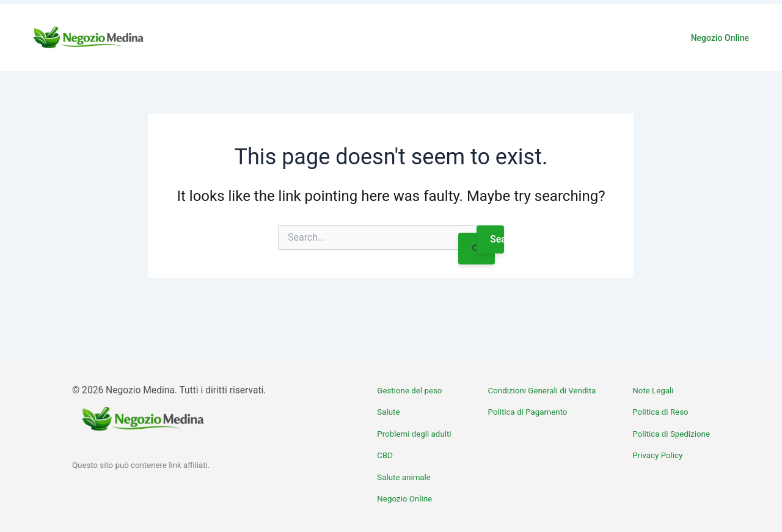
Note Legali (653, 391)
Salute (388, 412)
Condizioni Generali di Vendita (542, 391)
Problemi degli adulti (414, 434)
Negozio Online (720, 38)
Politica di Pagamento (528, 412)
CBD (385, 455)
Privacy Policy (657, 455)
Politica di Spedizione (671, 434)
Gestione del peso (409, 391)
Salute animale (404, 477)
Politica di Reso (660, 412)
